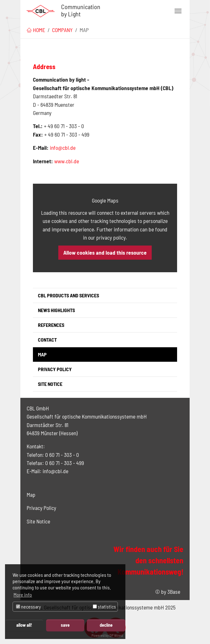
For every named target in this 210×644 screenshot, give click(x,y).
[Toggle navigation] (178, 11)
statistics (104, 606)
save (65, 625)
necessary (29, 606)
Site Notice (38, 521)
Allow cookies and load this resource (105, 252)
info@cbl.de (63, 148)
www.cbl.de (67, 161)
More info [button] (23, 595)
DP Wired (116, 635)
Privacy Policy (41, 508)
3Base (174, 592)
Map (31, 495)
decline (106, 625)
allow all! (24, 625)
